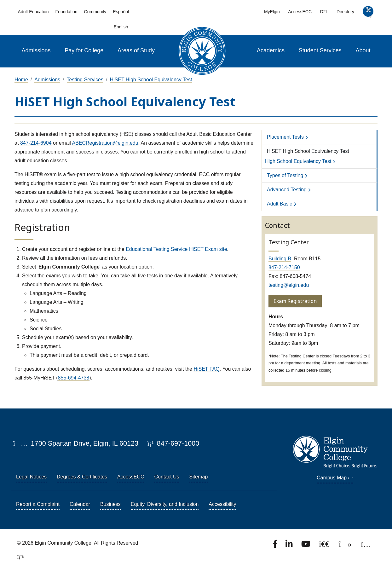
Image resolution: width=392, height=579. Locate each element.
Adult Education (33, 12)
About (363, 50)
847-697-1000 (173, 443)
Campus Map (335, 478)
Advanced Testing (287, 190)
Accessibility (222, 504)
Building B (280, 259)
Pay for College (84, 50)
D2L (324, 12)
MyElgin (272, 12)
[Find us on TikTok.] (346, 546)
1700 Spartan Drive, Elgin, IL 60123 (76, 443)
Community (95, 12)
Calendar (80, 504)
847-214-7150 (284, 267)
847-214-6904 (36, 143)
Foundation (66, 12)
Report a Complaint (38, 504)
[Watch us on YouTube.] (306, 546)
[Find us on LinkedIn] (290, 546)
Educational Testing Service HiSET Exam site (176, 249)
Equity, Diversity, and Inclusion (165, 504)
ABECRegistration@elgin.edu (105, 143)
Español (121, 12)
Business (110, 504)
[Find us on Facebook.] (276, 546)
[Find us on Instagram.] (366, 546)
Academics (271, 50)
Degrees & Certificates (82, 477)
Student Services (320, 50)
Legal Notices (31, 477)
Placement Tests (285, 137)
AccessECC (300, 12)
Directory (345, 12)
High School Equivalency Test (298, 161)
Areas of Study (136, 50)
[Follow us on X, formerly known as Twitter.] (325, 546)
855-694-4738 (74, 378)
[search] (368, 13)
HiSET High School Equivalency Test (151, 80)
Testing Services (85, 80)
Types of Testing (285, 175)
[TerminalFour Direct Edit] (19, 557)
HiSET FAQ (206, 369)
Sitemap (199, 477)
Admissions (36, 50)
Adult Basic (280, 204)
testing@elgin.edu (289, 285)
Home (21, 80)
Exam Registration (295, 301)
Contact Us (167, 477)
